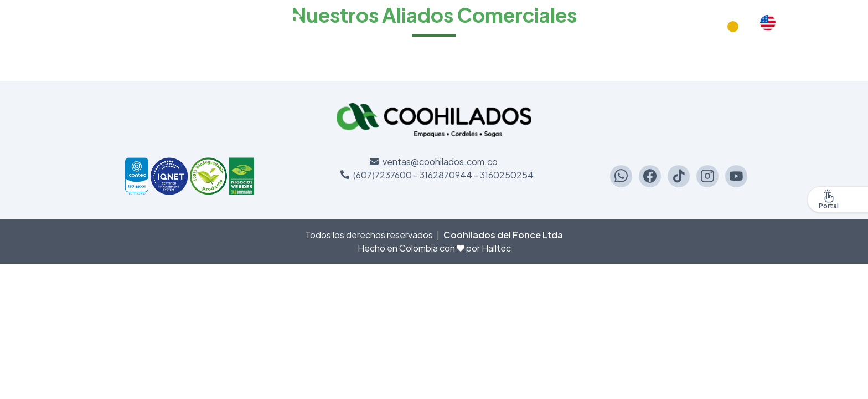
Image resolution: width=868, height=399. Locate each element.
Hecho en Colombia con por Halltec (434, 248)
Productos (695, 27)
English (768, 27)
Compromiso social (624, 27)
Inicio (564, 27)
